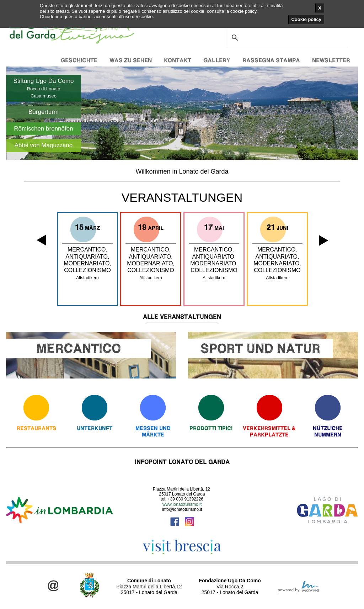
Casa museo (44, 96)
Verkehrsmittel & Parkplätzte (269, 431)
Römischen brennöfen (43, 129)
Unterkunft (95, 428)
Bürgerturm (44, 112)
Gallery (217, 60)
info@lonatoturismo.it (182, 509)
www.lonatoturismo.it (182, 504)
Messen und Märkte (153, 431)
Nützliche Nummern (328, 431)
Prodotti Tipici (211, 428)
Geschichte (79, 60)
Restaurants (36, 428)
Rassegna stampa (271, 60)
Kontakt (178, 60)
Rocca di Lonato (44, 89)
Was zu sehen (131, 60)
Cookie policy (306, 19)
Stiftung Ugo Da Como (43, 81)
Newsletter (331, 60)
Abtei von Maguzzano (44, 145)
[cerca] (286, 38)
